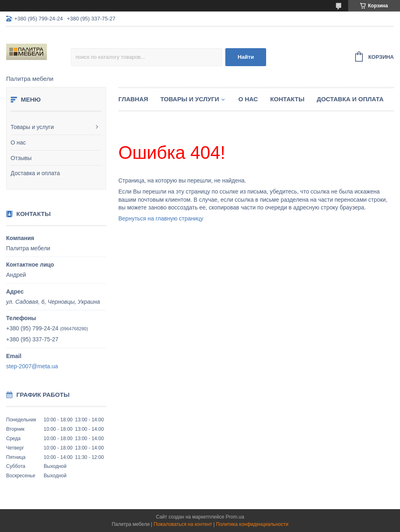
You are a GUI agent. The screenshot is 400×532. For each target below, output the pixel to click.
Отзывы (21, 158)
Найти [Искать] (246, 57)
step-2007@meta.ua (32, 366)
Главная (133, 99)
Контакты (287, 99)
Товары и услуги (32, 127)
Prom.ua (235, 517)
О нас (18, 142)
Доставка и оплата (35, 173)
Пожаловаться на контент (183, 524)
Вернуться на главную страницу (161, 218)
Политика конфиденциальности (252, 524)
